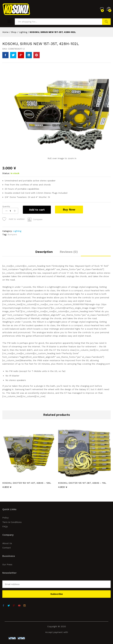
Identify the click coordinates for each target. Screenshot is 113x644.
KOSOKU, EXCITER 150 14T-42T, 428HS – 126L (27, 483)
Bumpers (12, 234)
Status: (6, 173)
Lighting (17, 231)
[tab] (44, 253)
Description (44, 252)
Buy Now (69, 209)
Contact (7, 548)
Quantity (6, 206)
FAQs (5, 526)
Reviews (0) (69, 252)
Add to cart (37, 210)
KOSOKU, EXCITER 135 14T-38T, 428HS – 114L (82, 483)
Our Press (7, 564)
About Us (7, 543)
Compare (38, 219)
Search (106, 22)
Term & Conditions (12, 522)
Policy (5, 518)
